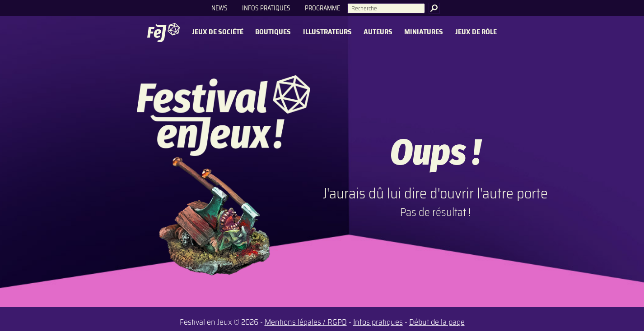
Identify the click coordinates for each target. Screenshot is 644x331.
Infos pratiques (266, 8)
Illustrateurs (327, 32)
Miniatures (424, 32)
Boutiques (273, 32)
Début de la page (437, 322)
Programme (322, 8)
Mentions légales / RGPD (306, 322)
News (219, 8)
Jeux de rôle (476, 32)
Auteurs (378, 32)
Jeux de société (218, 32)
